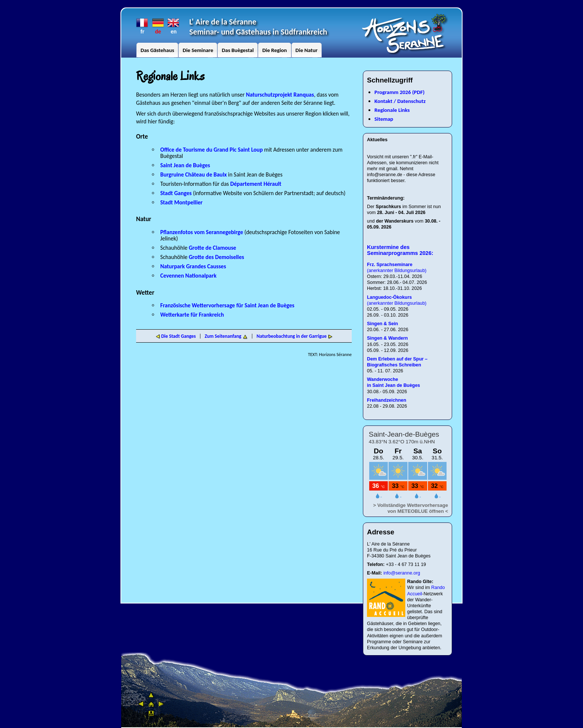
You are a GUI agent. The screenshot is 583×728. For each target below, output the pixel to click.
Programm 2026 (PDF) (400, 92)
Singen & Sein (382, 324)
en (174, 23)
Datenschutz (411, 101)
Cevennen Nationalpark (188, 276)
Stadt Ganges (176, 193)
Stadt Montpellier (181, 202)
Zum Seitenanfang (223, 336)
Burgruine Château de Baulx (194, 174)
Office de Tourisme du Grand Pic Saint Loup (212, 150)
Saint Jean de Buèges (185, 165)
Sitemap (384, 119)
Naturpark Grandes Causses (193, 266)
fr (142, 23)
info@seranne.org (402, 573)
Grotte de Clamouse (212, 248)
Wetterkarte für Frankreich (192, 315)
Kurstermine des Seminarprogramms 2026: (400, 250)
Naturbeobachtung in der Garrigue (291, 336)
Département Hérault (256, 184)
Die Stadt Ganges (175, 336)
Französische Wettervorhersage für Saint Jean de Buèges (227, 305)
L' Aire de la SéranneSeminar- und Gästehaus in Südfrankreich (258, 27)
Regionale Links (392, 110)
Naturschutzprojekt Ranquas (280, 95)
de (158, 23)
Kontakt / (385, 101)
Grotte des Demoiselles (217, 257)
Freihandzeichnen (387, 400)
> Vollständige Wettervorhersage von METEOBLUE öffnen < (411, 508)
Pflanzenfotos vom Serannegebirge (202, 232)
